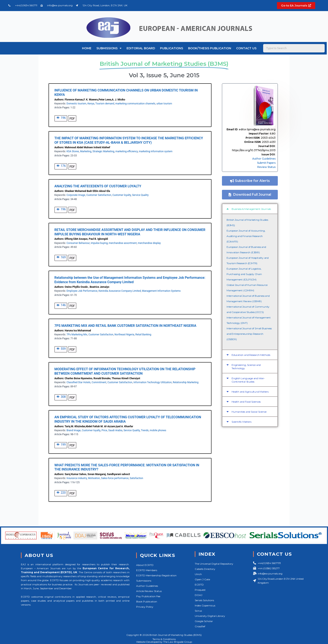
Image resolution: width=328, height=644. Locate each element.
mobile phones (158, 430)
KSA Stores (73, 151)
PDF (72, 119)
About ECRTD (145, 565)
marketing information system (156, 151)
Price (104, 430)
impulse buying (99, 243)
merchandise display (149, 243)
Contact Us (246, 48)
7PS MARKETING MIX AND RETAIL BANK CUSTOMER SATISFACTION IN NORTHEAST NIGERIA (125, 326)
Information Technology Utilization (153, 382)
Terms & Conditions (164, 639)
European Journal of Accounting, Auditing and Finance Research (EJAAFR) (246, 236)
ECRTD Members (147, 570)
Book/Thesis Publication (210, 48)
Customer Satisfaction (99, 195)
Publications (172, 48)
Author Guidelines (264, 159)
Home (87, 48)
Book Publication (147, 602)
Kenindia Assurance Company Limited (120, 291)
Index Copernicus (205, 605)
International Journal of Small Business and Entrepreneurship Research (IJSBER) (249, 334)
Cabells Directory (205, 569)
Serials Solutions (204, 600)
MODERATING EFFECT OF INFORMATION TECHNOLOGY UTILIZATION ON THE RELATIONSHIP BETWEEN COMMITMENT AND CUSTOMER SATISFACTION (125, 371)
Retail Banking (143, 335)
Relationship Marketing (186, 382)
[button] (250, 209)
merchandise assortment (123, 243)
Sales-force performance (115, 478)
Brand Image (74, 430)
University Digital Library (210, 616)
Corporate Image (76, 195)
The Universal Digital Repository (214, 564)
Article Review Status (149, 591)
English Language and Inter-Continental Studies (248, 380)
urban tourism (164, 104)
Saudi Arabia (115, 430)
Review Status (266, 167)
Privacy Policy (145, 607)
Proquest (200, 590)
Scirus (198, 611)
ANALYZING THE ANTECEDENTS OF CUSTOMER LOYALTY (98, 186)
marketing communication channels (135, 104)
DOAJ (199, 595)
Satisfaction (136, 478)
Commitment (99, 382)
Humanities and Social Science (249, 412)
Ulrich (198, 574)
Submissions (109, 48)
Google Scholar (204, 621)
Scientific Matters (241, 422)
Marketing (86, 151)
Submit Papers (266, 163)
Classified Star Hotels (79, 382)
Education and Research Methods (251, 355)
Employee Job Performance (82, 291)
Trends (145, 430)
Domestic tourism (76, 104)
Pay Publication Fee (148, 596)
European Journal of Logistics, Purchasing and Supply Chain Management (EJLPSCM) (244, 274)
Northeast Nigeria (124, 335)
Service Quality (140, 195)
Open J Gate (202, 579)
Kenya (91, 104)
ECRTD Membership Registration (156, 575)
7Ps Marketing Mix (77, 335)
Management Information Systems (161, 291)
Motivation (94, 478)
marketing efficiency (127, 151)
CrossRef (200, 626)
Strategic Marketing (103, 151)
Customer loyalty (122, 195)
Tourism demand (105, 104)
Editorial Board (141, 48)
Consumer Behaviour (78, 243)
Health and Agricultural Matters (250, 392)
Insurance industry (77, 478)
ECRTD (199, 585)
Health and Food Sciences (246, 402)
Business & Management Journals (251, 209)
